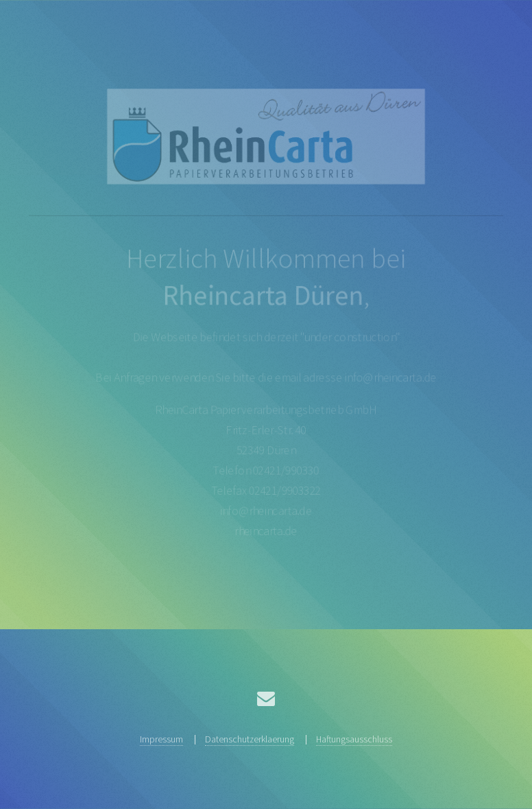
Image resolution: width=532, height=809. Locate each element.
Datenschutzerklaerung (250, 739)
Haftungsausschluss (354, 739)
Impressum (161, 739)
